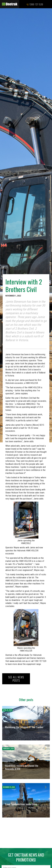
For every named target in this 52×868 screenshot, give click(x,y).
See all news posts (16, 679)
